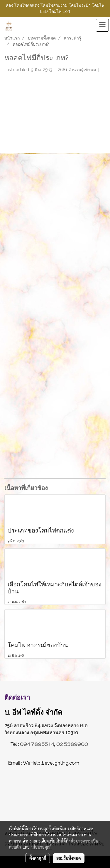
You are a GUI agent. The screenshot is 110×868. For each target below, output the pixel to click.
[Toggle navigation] (102, 25)
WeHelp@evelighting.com (52, 763)
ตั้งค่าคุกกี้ (38, 858)
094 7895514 (37, 744)
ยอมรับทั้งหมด (69, 858)
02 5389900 (72, 744)
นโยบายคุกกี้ (41, 847)
